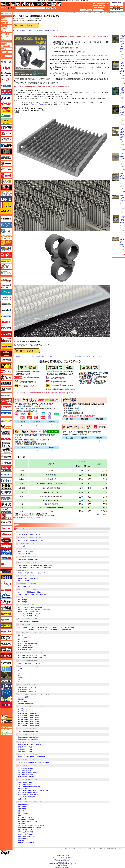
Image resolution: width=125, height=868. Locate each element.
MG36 (20, 673)
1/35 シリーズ (33, 729)
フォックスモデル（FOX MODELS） (6, 487)
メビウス (6, 614)
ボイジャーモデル (23, 754)
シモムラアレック (6, 316)
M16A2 (20, 669)
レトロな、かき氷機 (23, 697)
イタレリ (6, 134)
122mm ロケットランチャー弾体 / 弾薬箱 (29, 622)
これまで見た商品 (86, 10)
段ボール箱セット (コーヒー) (25, 770)
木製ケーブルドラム (23, 813)
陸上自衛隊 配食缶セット (24, 689)
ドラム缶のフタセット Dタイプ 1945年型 (29, 717)
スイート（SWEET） (6, 322)
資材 (49, 4)
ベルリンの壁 (21, 546)
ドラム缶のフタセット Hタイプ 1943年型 (29, 724)
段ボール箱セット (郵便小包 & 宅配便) (28, 772)
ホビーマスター (6, 564)
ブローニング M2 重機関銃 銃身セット (28, 731)
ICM (6, 68)
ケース (54, 4)
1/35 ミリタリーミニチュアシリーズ (32, 632)
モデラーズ (6, 626)
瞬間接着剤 (43, 104)
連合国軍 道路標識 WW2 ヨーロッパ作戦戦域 (30, 828)
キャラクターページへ (6, 34)
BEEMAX (6, 457)
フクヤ (6, 493)
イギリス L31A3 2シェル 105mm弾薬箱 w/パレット (31, 608)
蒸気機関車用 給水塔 (23, 805)
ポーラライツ (6, 540)
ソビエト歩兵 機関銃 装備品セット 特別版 (29, 786)
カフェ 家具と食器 (23, 807)
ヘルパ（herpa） (6, 528)
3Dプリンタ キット (26, 19)
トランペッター (22, 666)
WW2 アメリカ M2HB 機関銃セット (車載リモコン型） (32, 757)
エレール (6, 205)
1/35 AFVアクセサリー (27, 532)
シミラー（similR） (6, 310)
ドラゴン (20, 660)
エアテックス (6, 158)
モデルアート (6, 632)
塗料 (39, 4)
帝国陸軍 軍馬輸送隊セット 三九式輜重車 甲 (29, 737)
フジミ (6, 499)
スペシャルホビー (6, 340)
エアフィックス (6, 164)
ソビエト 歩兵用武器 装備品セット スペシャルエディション (33, 791)
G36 (19, 671)
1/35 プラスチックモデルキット (34, 589)
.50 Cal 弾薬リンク (23, 30)
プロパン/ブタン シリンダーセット (27, 836)
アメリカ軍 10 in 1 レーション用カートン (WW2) (31, 658)
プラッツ (6, 504)
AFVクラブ (6, 169)
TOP (8, 8)
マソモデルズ (21, 765)
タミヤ (20, 632)
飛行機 (8, 4)
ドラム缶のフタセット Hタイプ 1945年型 (29, 726)
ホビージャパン (6, 546)
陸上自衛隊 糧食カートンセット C (27, 691)
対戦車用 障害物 (22, 809)
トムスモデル (6, 401)
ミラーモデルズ (6, 608)
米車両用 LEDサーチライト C (26, 751)
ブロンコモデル (22, 742)
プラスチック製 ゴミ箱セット (26, 834)
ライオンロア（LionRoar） (6, 675)
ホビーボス (6, 558)
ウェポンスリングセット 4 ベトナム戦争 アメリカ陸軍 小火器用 (35, 567)
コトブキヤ (6, 273)
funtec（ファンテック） (6, 475)
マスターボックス (23, 760)
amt (6, 175)
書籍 (59, 4)
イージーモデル (6, 122)
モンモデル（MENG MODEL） (6, 655)
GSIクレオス (6, 292)
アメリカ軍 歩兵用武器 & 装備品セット (28, 793)
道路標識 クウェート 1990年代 (26, 842)
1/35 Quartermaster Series (30, 660)
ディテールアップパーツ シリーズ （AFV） (33, 653)
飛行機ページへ (6, 20)
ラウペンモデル (6, 687)
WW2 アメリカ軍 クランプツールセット (122, 241)
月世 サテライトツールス (6, 255)
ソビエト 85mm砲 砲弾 (24, 554)
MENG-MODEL (22, 557)
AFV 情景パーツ (56, 30)
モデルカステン (6, 638)
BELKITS (6, 522)
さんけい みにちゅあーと (6, 286)
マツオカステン (6, 584)
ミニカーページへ (6, 37)
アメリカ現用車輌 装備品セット (26, 648)
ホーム (67, 849)
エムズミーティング (6, 721)
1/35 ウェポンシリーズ (33, 666)
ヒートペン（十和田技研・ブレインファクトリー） (6, 451)
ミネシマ (6, 596)
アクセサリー (24, 597)
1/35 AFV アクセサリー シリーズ (35, 742)
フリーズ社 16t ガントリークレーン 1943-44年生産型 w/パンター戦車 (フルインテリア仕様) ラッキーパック (46, 627)
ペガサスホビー (6, 516)
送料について (6, 732)
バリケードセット (23, 637)
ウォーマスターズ (6, 152)
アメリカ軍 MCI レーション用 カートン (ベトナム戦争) (32, 655)
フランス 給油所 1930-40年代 (26, 832)
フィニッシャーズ (6, 481)
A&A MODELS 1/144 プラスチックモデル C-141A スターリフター (92, 356)
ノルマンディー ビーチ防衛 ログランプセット (30, 616)
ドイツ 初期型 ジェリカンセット (26, 650)
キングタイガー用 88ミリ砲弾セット (27, 644)
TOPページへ (6, 13)
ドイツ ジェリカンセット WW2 (26, 817)
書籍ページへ (6, 56)
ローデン (6, 705)
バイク (23, 4)
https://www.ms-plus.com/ (62, 861)
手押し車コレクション (24, 838)
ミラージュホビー (6, 602)
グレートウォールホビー (6, 249)
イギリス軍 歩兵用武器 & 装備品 (26, 797)
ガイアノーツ (6, 219)
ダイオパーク (21, 619)
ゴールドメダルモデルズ (6, 267)
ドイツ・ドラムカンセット (25, 646)
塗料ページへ (6, 44)
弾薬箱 (48, 30)
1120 (19, 532)
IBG (6, 74)
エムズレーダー (6, 717)
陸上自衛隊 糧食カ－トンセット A (27, 687)
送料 (117, 5)
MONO (20, 570)
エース (6, 181)
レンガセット (21, 639)
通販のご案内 (6, 730)
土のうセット (21, 635)
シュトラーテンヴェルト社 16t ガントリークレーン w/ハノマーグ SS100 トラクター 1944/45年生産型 (44, 629)
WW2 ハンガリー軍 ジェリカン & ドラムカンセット (31, 745)
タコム (20, 625)
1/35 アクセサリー (32, 584)
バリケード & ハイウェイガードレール (28, 560)
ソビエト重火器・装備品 (24, 784)
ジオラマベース (30, 576)
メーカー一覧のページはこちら (6, 62)
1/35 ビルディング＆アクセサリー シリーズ (36, 802)
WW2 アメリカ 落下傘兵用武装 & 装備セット (30, 612)
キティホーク (6, 231)
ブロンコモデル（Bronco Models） (6, 510)
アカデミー (6, 92)
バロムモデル (6, 433)
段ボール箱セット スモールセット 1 (27, 777)
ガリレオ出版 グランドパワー (6, 243)
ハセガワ (6, 421)
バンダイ (6, 439)
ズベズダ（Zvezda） (6, 346)
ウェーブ (6, 146)
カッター (87, 93)
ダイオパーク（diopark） (6, 354)
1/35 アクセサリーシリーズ (36, 706)
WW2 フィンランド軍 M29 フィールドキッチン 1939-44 (33, 573)
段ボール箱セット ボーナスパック (27, 774)
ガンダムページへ (6, 31)
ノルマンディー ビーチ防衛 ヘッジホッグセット (30, 614)
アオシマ (6, 86)
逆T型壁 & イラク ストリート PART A (28, 579)
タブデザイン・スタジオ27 (6, 366)
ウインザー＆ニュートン (6, 140)
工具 (44, 4)
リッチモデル (6, 693)
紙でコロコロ (6, 225)
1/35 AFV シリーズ (29, 543)
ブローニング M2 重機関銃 (37, 30)
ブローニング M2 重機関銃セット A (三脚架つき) (31, 592)
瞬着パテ (34, 104)
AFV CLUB (21, 538)
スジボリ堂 (6, 328)
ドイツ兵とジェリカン (24, 789)
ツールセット (21, 824)
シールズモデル (6, 298)
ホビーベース (6, 552)
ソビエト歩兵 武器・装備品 (25, 782)
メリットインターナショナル (6, 620)
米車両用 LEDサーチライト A (26, 747)
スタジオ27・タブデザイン (6, 334)
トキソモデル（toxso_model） (6, 389)
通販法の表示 (6, 734)
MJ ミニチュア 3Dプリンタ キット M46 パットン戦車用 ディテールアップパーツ (35, 356)
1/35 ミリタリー (26, 570)
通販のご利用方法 (117, 3)
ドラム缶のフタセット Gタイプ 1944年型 (29, 722)
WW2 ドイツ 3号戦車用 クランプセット (122, 157)
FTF (6, 187)
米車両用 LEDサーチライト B (26, 749)
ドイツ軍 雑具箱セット (24, 586)
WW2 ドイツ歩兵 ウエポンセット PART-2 (29, 663)
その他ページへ (6, 39)
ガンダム (33, 4)
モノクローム (6, 644)
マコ (6, 572)
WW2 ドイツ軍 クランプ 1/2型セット (122, 199)
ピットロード (6, 463)
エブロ (6, 199)
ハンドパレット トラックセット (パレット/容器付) (31, 826)
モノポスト (6, 649)
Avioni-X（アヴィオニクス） (6, 80)
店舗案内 (117, 10)
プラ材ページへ (6, 49)
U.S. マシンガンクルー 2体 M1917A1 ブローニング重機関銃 (34, 762)
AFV (71, 849)
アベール (6, 110)
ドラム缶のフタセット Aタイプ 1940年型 (29, 713)
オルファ (6, 211)
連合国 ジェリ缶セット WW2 (26, 799)
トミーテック (6, 395)
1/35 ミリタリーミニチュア (35, 760)
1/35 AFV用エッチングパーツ (36, 754)
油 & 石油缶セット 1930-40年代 (26, 819)
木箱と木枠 (21, 811)
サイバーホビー (6, 280)
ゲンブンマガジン (6, 261)
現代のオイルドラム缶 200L (25, 830)
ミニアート (21, 779)
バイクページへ (6, 29)
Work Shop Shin (22, 584)
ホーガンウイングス (6, 534)
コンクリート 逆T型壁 (24, 581)
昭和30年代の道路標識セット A (26, 703)
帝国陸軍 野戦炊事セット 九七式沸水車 (28, 739)
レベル (6, 699)
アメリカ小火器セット (24, 641)
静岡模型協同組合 (6, 304)
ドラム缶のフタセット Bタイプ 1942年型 (29, 715)
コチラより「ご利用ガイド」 (36, 518)
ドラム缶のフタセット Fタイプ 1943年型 (29, 720)
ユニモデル (6, 663)
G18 (19, 681)
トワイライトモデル (23, 684)
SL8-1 (20, 675)
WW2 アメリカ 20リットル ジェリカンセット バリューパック (34, 610)
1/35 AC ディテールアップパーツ (33, 538)
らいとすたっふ (6, 681)
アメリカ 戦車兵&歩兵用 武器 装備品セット (29, 795)
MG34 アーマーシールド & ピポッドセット (29, 535)
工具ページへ (6, 46)
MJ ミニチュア (17, 344)
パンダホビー (6, 445)
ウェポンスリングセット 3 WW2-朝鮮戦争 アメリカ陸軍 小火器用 (35, 565)
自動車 (18, 4)
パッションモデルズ (23, 706)
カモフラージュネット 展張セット (27, 552)
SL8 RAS (20, 677)
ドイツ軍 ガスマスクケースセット (27, 709)
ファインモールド (23, 734)
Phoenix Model (22, 576)
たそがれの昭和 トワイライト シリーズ (39, 694)
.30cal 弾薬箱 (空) (23, 600)
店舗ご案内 (6, 728)
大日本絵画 (6, 360)
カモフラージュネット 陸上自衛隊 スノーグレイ (30, 540)
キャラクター (28, 4)
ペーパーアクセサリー (31, 765)
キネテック (6, 237)
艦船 (13, 4)
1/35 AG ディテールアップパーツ (33, 549)
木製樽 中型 (21, 840)
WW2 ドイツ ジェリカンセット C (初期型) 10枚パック (32, 594)
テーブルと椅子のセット (24, 701)
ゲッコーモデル (22, 605)
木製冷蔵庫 (21, 699)
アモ (19, 597)
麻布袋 (20, 815)
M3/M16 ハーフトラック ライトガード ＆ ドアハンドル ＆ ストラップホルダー (122, 42)
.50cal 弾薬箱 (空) (23, 602)
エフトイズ (6, 193)
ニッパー (96, 93)
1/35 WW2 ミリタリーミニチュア (33, 779)
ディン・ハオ (6, 377)
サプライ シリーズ (31, 557)
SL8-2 (20, 679)
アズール (6, 98)
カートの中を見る (99, 10)
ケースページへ (6, 52)
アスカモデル (21, 589)
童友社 (6, 383)
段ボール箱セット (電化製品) (25, 768)
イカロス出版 (6, 128)
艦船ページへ (6, 23)
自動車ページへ (6, 26)
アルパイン (6, 116)
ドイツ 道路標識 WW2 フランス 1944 (28, 821)
